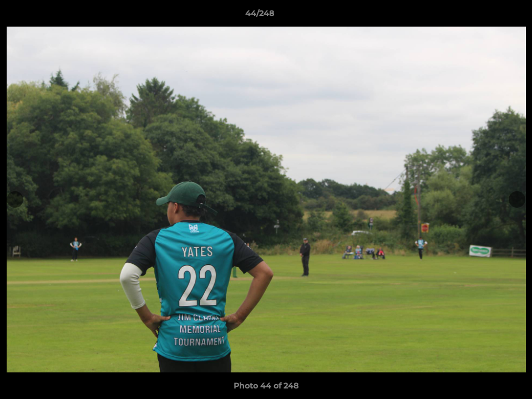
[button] (485, 16)
